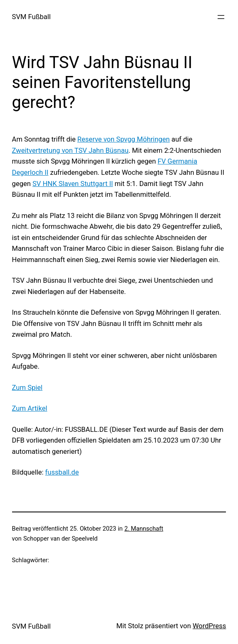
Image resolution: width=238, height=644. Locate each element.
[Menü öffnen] (221, 17)
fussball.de (62, 472)
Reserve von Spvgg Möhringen (124, 139)
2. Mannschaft (144, 529)
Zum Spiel (27, 388)
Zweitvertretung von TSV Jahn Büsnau (70, 151)
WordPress (209, 626)
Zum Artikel (30, 408)
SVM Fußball (31, 17)
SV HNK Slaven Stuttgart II (73, 184)
